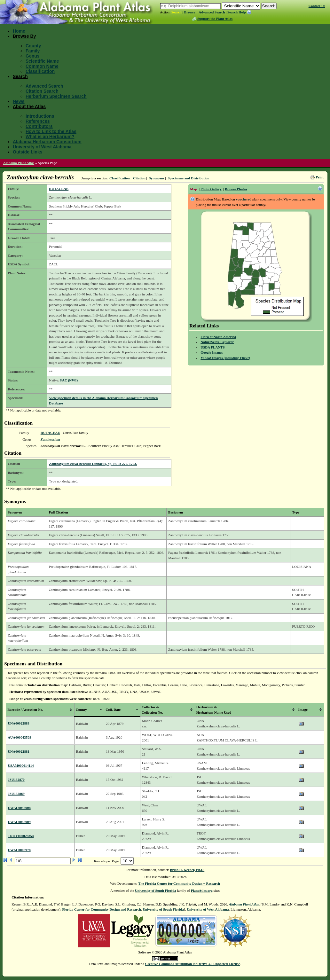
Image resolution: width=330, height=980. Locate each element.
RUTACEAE (59, 189)
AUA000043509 (19, 737)
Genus (33, 56)
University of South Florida (156, 890)
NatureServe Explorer (217, 342)
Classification (40, 71)
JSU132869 (16, 794)
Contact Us (317, 6)
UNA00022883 (19, 723)
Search (177, 12)
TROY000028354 (21, 836)
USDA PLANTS (213, 347)
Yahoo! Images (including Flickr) (225, 358)
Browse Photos (236, 189)
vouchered (244, 199)
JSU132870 (16, 780)
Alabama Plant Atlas (19, 163)
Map (193, 189)
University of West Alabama (42, 147)
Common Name (42, 66)
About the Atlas (29, 106)
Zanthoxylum (50, 439)
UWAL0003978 (19, 850)
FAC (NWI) (69, 380)
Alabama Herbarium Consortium (47, 142)
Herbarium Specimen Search (56, 96)
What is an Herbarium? (50, 137)
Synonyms (156, 178)
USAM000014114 (21, 765)
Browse (190, 12)
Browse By (24, 36)
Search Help (237, 12)
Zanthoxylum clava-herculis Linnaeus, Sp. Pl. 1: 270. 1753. (93, 464)
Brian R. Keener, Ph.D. (187, 870)
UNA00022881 (19, 751)
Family (33, 51)
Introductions (40, 116)
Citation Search (42, 91)
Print (319, 177)
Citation (139, 178)
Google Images (212, 352)
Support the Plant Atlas (215, 19)
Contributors (39, 126)
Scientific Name (42, 61)
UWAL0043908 (19, 808)
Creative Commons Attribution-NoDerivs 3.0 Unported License (193, 964)
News (19, 101)
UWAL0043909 (19, 822)
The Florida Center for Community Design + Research (179, 883)
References (38, 121)
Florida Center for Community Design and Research (101, 909)
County (33, 46)
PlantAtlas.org (202, 890)
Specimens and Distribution (188, 178)
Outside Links (28, 152)
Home (19, 31)
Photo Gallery (211, 189)
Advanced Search (212, 12)
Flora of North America (218, 337)
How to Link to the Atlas (51, 131)
